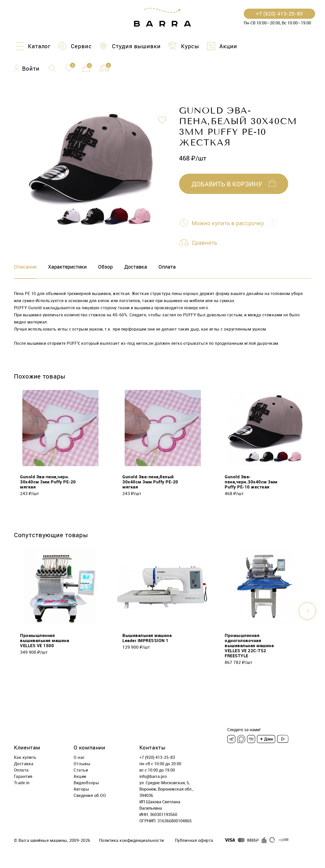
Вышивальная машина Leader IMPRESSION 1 (147, 638)
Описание (25, 267)
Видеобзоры (86, 783)
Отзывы (82, 764)
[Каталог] (32, 46)
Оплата (167, 267)
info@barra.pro (153, 776)
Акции (80, 776)
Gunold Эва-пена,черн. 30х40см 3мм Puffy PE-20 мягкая (48, 482)
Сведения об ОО (90, 795)
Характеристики (67, 267)
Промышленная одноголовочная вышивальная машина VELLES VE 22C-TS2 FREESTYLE (249, 645)
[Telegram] (231, 739)
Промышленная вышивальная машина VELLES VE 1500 (45, 640)
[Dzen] (266, 739)
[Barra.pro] (162, 17)
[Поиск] (52, 68)
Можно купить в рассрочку (228, 223)
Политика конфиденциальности (132, 840)
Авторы (81, 789)
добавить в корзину (227, 184)
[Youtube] (283, 739)
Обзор (105, 267)
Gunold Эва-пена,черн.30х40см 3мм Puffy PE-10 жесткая (251, 482)
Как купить (25, 757)
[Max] (241, 739)
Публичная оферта (194, 840)
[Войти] (27, 68)
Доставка (136, 267)
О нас (79, 757)
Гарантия (23, 776)
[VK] (251, 739)
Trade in (22, 783)
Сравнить (205, 243)
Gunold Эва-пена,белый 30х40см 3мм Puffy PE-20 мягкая (150, 482)
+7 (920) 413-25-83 (157, 757)
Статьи (81, 770)
